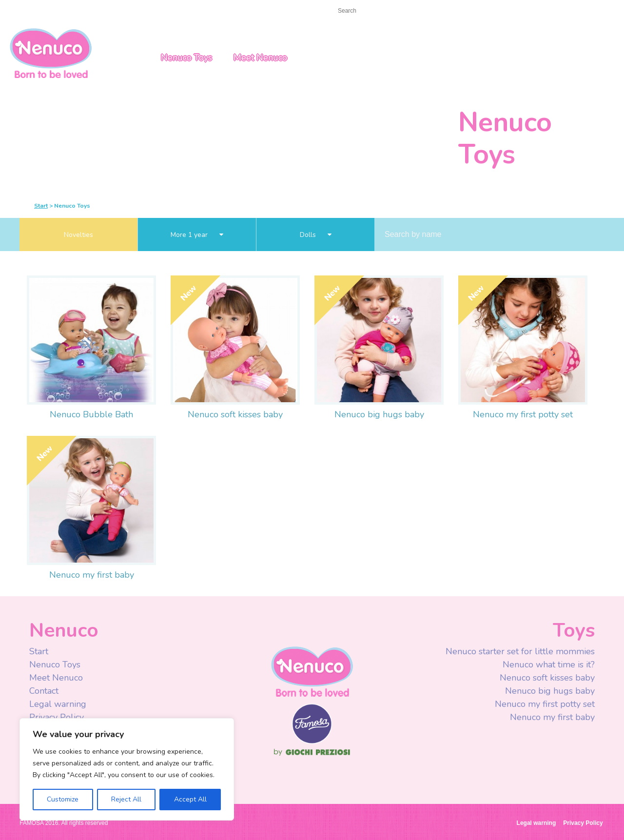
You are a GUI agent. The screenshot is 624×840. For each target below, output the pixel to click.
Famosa (312, 742)
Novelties (78, 235)
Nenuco (312, 671)
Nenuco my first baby (92, 575)
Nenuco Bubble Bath (91, 414)
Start (28, 10)
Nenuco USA (51, 52)
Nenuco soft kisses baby (235, 414)
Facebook (450, 12)
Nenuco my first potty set (523, 414)
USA (542, 11)
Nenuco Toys (186, 58)
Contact (61, 10)
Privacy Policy (58, 717)
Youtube (469, 12)
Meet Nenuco (260, 58)
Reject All (126, 799)
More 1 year (197, 235)
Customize (63, 799)
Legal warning (58, 704)
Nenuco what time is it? (549, 664)
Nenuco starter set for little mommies (520, 651)
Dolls (316, 235)
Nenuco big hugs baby (379, 414)
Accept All (190, 799)
